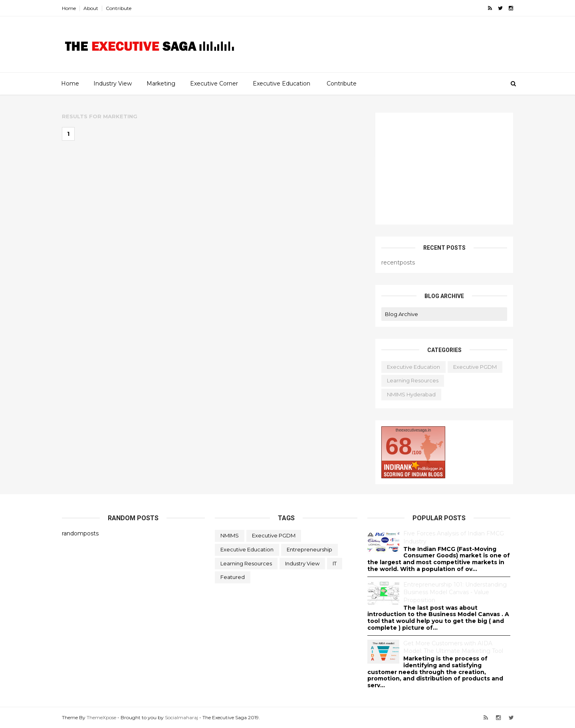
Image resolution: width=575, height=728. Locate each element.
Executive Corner (214, 84)
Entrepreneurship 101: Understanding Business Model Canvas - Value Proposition (455, 592)
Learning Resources (413, 380)
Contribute (119, 8)
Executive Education (282, 84)
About (91, 8)
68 (399, 446)
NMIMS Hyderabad (411, 394)
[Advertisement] (413, 50)
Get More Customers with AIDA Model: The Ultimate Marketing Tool (453, 647)
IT (335, 563)
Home (69, 8)
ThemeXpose (101, 717)
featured (233, 577)
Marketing (161, 84)
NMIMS (230, 535)
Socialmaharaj (181, 717)
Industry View (113, 84)
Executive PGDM (475, 366)
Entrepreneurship (309, 549)
